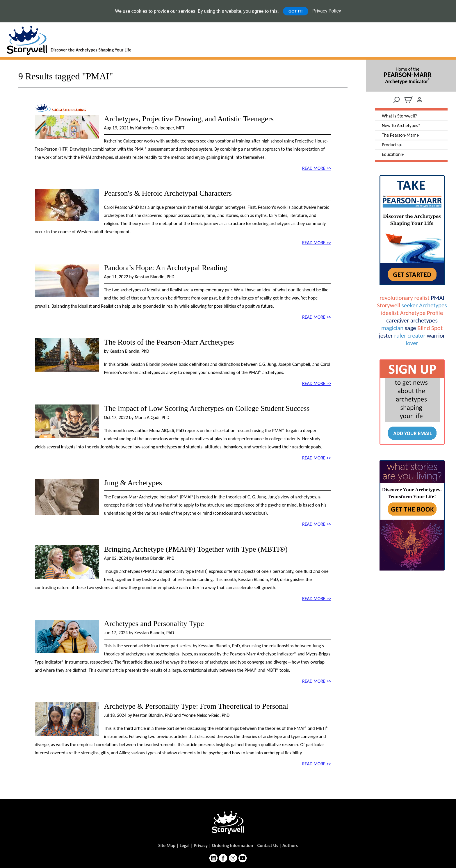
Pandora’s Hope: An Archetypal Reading (166, 268)
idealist (390, 313)
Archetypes (433, 305)
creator (416, 336)
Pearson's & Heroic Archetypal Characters (168, 193)
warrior (436, 336)
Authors (290, 845)
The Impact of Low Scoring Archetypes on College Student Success (207, 408)
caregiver (398, 320)
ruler (400, 336)
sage (410, 328)
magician (392, 328)
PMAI (437, 298)
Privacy (201, 845)
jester (386, 336)
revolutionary (396, 298)
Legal (185, 845)
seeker (410, 305)
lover (412, 343)
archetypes (424, 320)
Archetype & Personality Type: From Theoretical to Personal (196, 706)
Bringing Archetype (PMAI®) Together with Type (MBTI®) (196, 549)
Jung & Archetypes (133, 483)
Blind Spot (430, 328)
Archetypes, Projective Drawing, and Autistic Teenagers (189, 119)
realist (422, 298)
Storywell (388, 305)
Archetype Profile (422, 313)
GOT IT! (296, 11)
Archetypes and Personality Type (154, 624)
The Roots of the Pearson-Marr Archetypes (169, 342)
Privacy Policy (327, 11)
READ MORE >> (317, 168)
